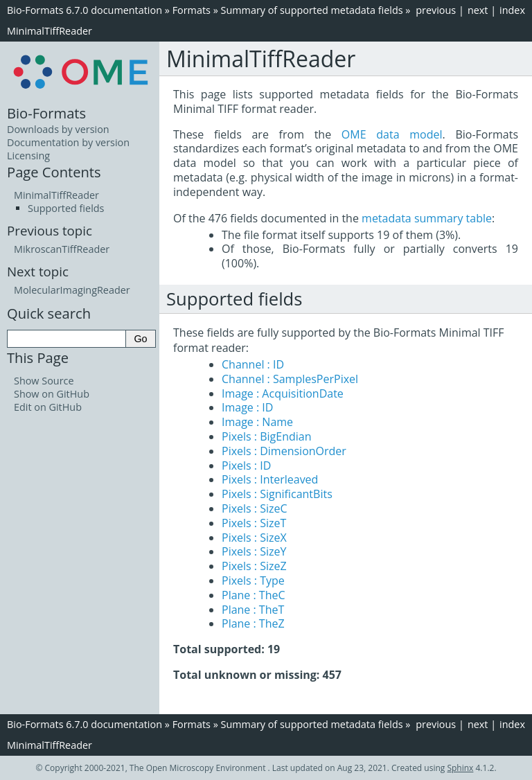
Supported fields (66, 208)
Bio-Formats (46, 113)
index (512, 10)
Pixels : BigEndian (267, 436)
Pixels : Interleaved (270, 479)
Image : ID (247, 407)
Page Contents (54, 172)
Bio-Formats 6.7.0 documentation (85, 10)
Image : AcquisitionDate (283, 393)
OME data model (392, 134)
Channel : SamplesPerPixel (290, 379)
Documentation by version (68, 142)
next (478, 10)
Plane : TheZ (253, 623)
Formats (192, 10)
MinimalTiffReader (50, 31)
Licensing (28, 156)
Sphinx (460, 768)
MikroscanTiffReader (62, 249)
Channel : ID (253, 364)
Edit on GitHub (48, 407)
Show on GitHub (52, 394)
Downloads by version (58, 129)
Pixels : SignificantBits (277, 494)
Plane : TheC (254, 595)
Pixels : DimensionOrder (284, 451)
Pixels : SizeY (254, 551)
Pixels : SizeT (254, 523)
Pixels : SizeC (255, 508)
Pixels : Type (253, 580)
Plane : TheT (253, 610)
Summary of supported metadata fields (312, 10)
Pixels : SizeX (254, 538)
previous (436, 10)
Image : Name (257, 422)
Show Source (44, 381)
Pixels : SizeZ (254, 566)
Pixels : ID (246, 466)
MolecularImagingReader (72, 290)
